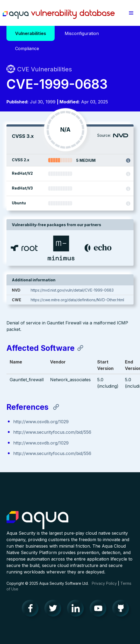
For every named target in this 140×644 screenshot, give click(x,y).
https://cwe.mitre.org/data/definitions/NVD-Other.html (77, 300)
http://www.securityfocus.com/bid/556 (52, 432)
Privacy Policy (104, 583)
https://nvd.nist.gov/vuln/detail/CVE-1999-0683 (72, 290)
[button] (131, 13)
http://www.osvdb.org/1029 (41, 422)
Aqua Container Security (37, 520)
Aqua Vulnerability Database (59, 14)
